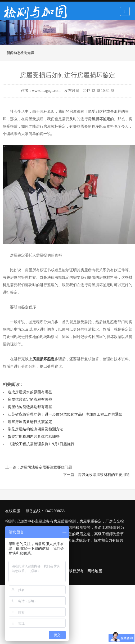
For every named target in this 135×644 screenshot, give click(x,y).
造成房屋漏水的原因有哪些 (30, 392)
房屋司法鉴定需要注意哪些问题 (46, 467)
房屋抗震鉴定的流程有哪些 (30, 400)
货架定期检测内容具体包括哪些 (34, 437)
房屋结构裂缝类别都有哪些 (30, 407)
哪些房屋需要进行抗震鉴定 (30, 422)
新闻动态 (13, 53)
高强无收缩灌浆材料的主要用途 (104, 475)
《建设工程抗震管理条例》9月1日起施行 (41, 444)
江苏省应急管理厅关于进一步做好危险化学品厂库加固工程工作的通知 (65, 414)
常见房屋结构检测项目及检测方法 (35, 429)
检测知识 (27, 53)
